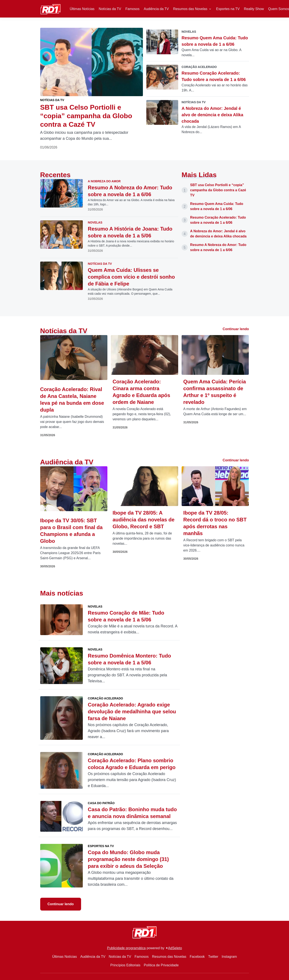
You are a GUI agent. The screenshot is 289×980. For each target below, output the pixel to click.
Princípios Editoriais (125, 965)
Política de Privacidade (161, 965)
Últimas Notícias (82, 9)
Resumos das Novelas (190, 9)
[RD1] (51, 9)
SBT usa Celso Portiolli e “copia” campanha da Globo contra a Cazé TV (218, 190)
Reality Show (254, 9)
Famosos (132, 9)
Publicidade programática (126, 948)
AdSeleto (175, 948)
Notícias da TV (110, 9)
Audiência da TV (156, 9)
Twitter (213, 957)
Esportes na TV (228, 9)
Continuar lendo (236, 329)
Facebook (197, 957)
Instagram (229, 957)
